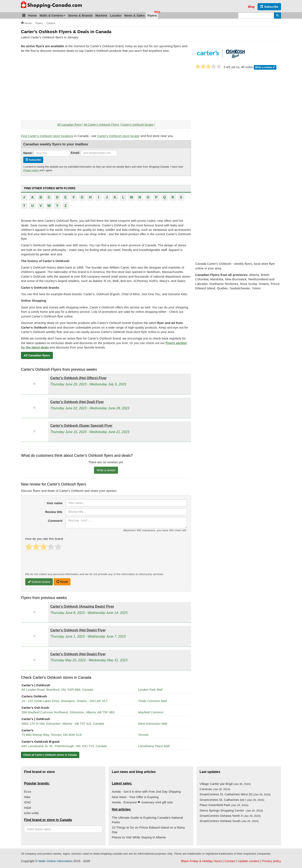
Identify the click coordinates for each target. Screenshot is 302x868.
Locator (116, 15)
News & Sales (135, 15)
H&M (28, 808)
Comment (55, 521)
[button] (24, 15)
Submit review (39, 582)
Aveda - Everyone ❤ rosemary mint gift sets (142, 802)
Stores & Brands (80, 15)
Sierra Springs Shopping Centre (231, 810)
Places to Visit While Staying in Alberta (139, 837)
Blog (251, 7)
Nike (27, 797)
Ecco (28, 792)
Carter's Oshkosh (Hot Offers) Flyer (79, 378)
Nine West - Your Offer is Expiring (135, 797)
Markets (101, 15)
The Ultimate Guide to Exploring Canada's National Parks (147, 820)
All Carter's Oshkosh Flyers (101, 125)
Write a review (265, 67)
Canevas (215, 789)
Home (33, 15)
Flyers (152, 15)
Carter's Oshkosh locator (138, 125)
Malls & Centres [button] (53, 15)
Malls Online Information (56, 861)
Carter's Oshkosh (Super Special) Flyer (81, 426)
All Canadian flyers (69, 125)
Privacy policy (31, 170)
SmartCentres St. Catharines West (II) (235, 794)
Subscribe (269, 7)
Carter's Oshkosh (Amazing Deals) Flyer (82, 606)
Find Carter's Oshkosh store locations (47, 136)
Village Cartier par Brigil (225, 784)
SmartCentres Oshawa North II (230, 816)
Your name (54, 503)
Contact (230, 861)
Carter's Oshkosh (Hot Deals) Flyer (78, 630)
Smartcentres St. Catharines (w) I (232, 800)
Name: (28, 153)
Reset (62, 582)
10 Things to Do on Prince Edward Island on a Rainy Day (148, 830)
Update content (249, 861)
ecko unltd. (32, 813)
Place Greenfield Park (224, 805)
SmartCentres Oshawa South (229, 821)
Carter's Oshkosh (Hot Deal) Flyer (77, 402)
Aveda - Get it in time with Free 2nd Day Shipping (146, 792)
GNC (28, 802)
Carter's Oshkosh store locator (118, 136)
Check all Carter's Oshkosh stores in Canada (50, 755)
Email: (75, 153)
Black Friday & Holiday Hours (201, 861)
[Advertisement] (56, 86)
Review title (54, 512)
